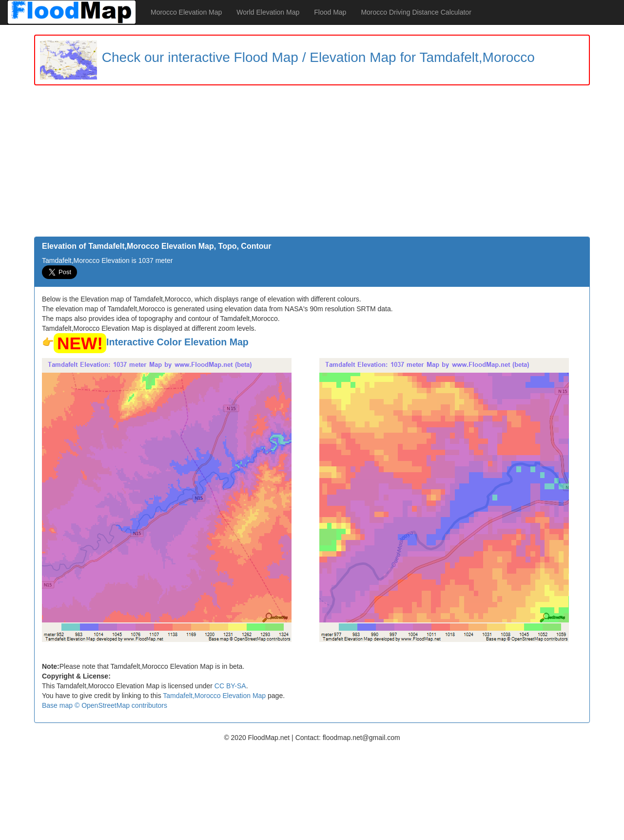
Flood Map (330, 12)
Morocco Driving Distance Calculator (416, 12)
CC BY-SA (230, 686)
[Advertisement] (312, 163)
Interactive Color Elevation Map (177, 342)
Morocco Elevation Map (186, 12)
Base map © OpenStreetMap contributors (105, 705)
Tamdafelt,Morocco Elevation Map (214, 696)
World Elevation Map (268, 12)
